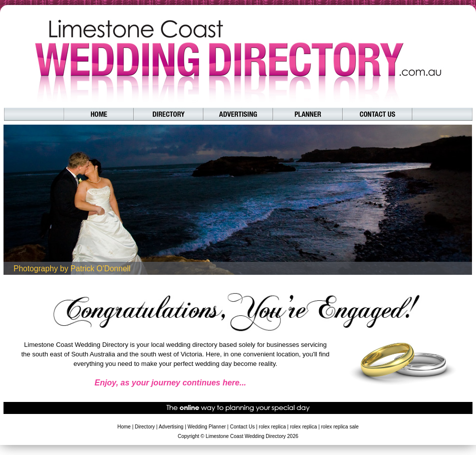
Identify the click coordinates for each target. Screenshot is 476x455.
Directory (145, 427)
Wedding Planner (207, 427)
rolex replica (273, 427)
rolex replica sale (340, 427)
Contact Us (242, 427)
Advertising (171, 427)
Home (124, 427)
